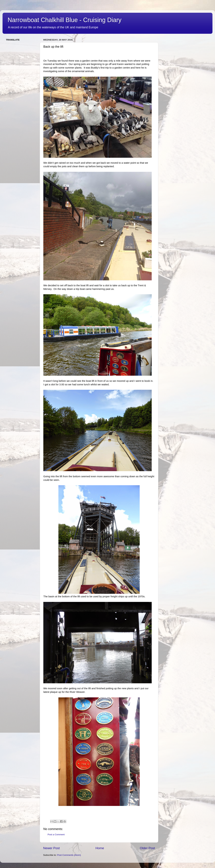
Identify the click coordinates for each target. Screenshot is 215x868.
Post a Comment (56, 835)
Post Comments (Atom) (69, 855)
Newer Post (51, 848)
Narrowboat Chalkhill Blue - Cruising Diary (64, 20)
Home (100, 848)
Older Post (147, 848)
